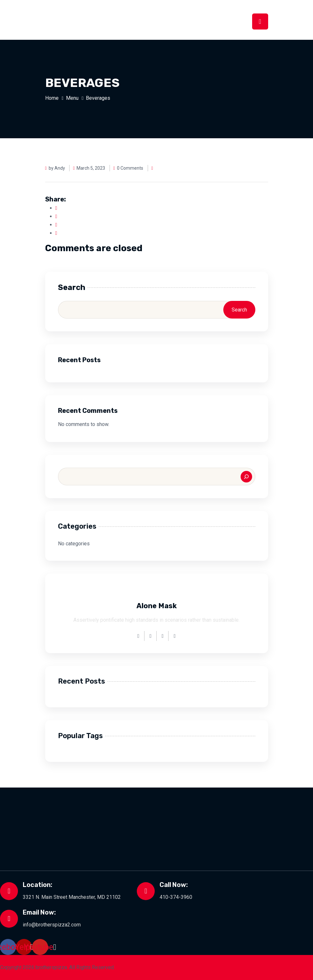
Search (72, 287)
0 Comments (129, 168)
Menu (72, 98)
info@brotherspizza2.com (52, 925)
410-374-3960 (176, 897)
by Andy (55, 168)
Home (52, 98)
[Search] (246, 477)
